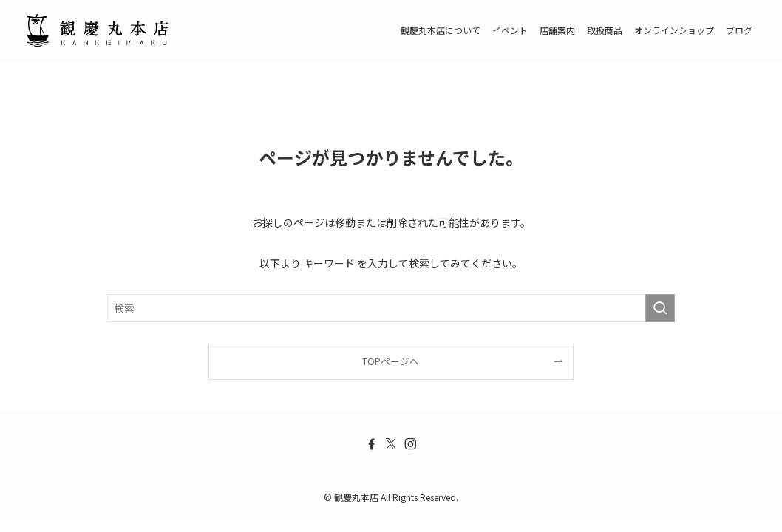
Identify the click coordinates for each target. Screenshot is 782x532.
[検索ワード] (391, 308)
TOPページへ (391, 361)
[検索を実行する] (660, 308)
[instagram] (410, 444)
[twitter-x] (391, 444)
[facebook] (372, 444)
